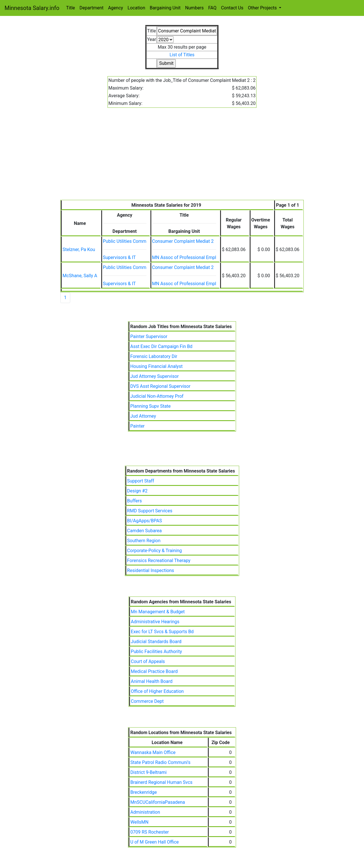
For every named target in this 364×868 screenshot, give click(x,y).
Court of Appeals (148, 661)
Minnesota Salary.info (32, 8)
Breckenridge (143, 792)
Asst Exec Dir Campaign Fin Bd (161, 346)
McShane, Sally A (80, 276)
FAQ (212, 8)
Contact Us (232, 8)
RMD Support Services (150, 511)
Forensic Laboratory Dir (154, 356)
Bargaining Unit (165, 8)
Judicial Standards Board (156, 642)
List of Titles (182, 55)
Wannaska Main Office (153, 752)
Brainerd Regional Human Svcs (161, 782)
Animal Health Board (152, 681)
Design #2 (137, 491)
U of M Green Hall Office (154, 842)
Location (136, 8)
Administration (145, 812)
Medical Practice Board (154, 671)
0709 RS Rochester (149, 832)
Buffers (135, 501)
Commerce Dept (147, 701)
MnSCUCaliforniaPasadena (158, 802)
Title (71, 8)
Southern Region (144, 541)
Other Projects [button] (263, 8)
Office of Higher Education (157, 691)
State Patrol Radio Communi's (160, 762)
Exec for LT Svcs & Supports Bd (162, 632)
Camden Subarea (144, 531)
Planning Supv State (150, 406)
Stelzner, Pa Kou (79, 249)
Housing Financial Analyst (156, 366)
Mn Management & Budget (158, 612)
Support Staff (141, 481)
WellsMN (139, 822)
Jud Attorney (143, 416)
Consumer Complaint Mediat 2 (183, 241)
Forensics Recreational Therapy (159, 561)
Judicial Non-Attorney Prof (157, 396)
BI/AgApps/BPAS (145, 521)
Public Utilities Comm (125, 241)
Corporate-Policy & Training (155, 551)
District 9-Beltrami (148, 772)
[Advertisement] (182, 157)
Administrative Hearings (155, 622)
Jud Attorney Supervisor (154, 376)
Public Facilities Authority (156, 651)
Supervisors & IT (119, 257)
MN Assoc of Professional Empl (184, 257)
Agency (116, 8)
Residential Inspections (151, 570)
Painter (137, 426)
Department (92, 8)
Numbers (194, 8)
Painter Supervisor (149, 336)
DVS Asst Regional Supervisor (160, 386)
